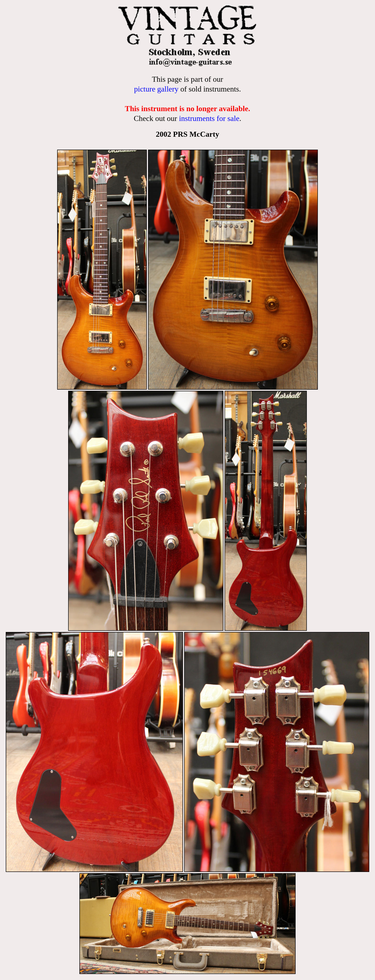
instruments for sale (209, 118)
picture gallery (156, 89)
